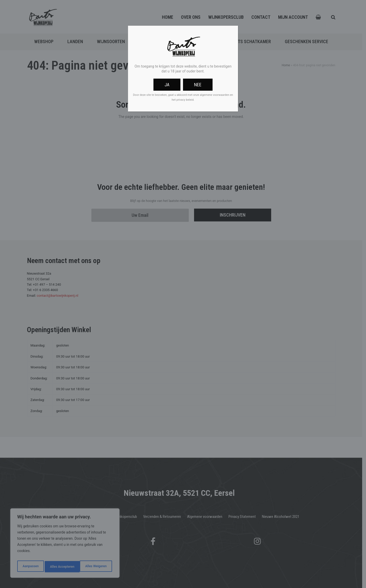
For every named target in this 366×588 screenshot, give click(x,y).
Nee (198, 85)
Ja (167, 85)
